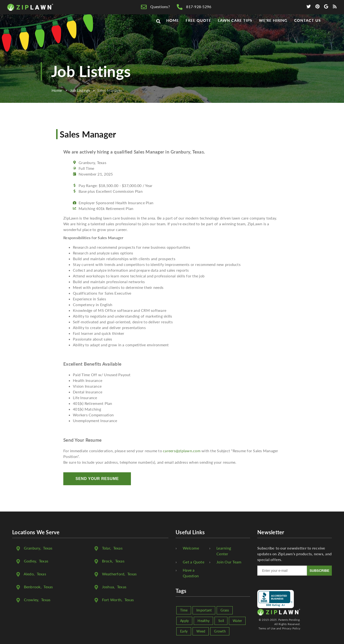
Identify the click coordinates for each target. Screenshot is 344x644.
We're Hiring (273, 29)
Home (173, 29)
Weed (201, 631)
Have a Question (191, 573)
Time (184, 610)
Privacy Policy (291, 628)
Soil (221, 621)
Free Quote (199, 29)
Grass (225, 610)
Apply (184, 621)
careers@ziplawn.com (182, 451)
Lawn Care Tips (235, 29)
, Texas (38, 548)
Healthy (204, 621)
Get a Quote (193, 562)
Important (204, 610)
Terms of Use (267, 628)
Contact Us (307, 29)
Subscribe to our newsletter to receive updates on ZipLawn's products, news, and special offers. (294, 554)
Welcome (191, 548)
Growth (220, 631)
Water (237, 621)
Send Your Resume (97, 479)
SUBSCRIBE (319, 571)
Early (184, 631)
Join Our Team (229, 562)
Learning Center (224, 551)
